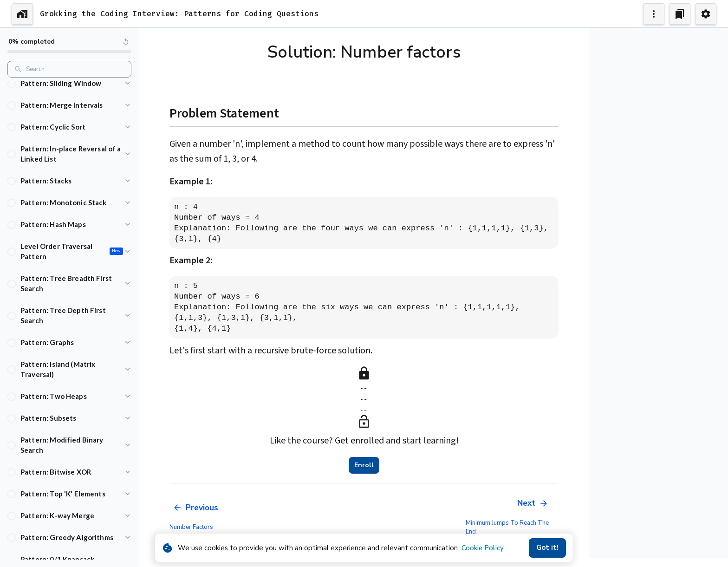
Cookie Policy (483, 548)
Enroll (364, 465)
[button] (69, 83)
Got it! (547, 548)
